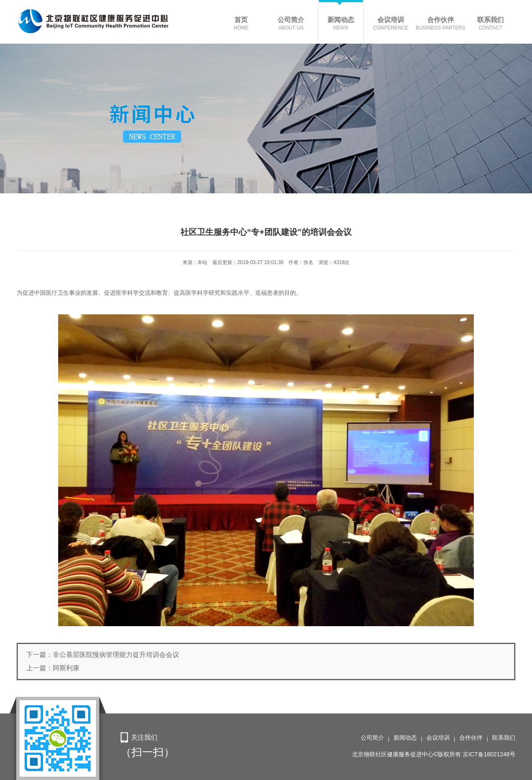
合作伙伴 (471, 738)
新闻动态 (405, 738)
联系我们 (504, 738)
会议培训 (438, 738)
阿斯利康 (66, 668)
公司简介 (372, 738)
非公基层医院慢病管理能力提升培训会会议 (116, 655)
